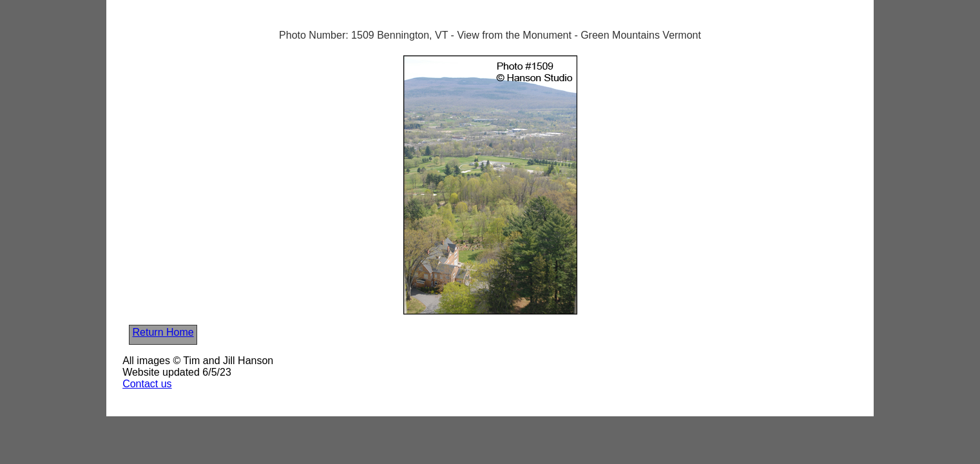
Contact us (147, 384)
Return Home (163, 332)
